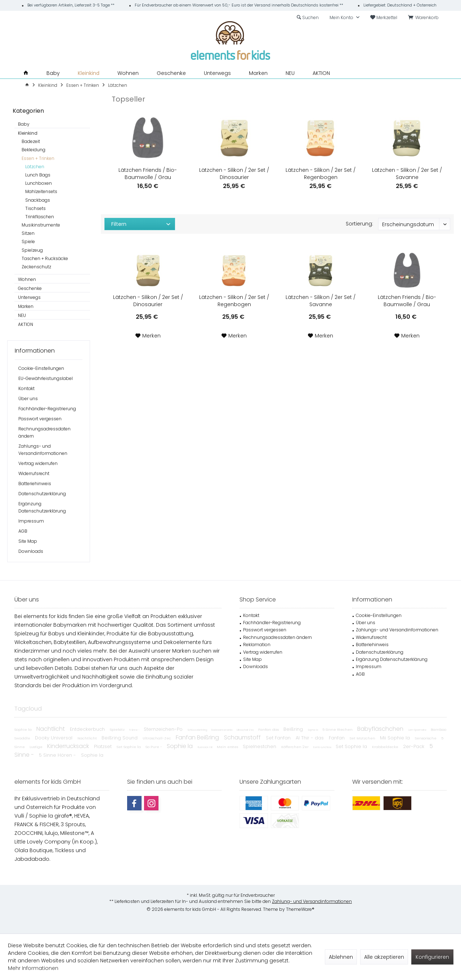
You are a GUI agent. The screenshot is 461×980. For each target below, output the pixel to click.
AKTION (26, 324)
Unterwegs (29, 297)
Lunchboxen (39, 183)
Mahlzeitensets (41, 191)
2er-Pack (414, 746)
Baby (24, 124)
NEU (22, 315)
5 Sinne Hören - (58, 755)
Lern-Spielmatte (418, 730)
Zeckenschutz (36, 267)
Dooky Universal (54, 738)
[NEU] (290, 73)
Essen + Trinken (38, 158)
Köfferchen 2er (296, 747)
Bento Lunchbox (323, 747)
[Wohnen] (128, 73)
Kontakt (26, 388)
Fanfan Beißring (198, 737)
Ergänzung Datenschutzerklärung (42, 507)
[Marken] (258, 73)
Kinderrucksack (69, 746)
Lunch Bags (38, 175)
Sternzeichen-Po (164, 729)
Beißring (294, 729)
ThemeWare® (300, 909)
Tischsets (35, 208)
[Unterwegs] (217, 73)
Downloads (31, 551)
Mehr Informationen (33, 968)
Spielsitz (118, 730)
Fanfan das (269, 730)
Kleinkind (28, 133)
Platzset (104, 746)
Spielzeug (32, 250)
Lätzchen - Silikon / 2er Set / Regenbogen (321, 174)
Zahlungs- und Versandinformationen (43, 450)
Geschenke (30, 288)
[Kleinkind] (89, 73)
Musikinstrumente (41, 225)
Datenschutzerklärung (42, 494)
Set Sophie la (129, 747)
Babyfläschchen (381, 729)
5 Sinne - (135, 730)
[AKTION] (321, 73)
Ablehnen (341, 957)
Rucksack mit (205, 747)
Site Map (28, 541)
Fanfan (337, 738)
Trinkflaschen (40, 217)
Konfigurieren (432, 957)
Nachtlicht (51, 729)
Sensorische (426, 738)
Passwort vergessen (40, 419)
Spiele (28, 241)
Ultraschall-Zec (246, 730)
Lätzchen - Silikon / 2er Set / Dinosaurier (234, 174)
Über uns (28, 399)
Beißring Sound (120, 738)
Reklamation (257, 645)
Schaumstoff (243, 737)
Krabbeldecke (386, 747)
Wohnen (27, 279)
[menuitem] (425, 18)
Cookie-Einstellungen (41, 368)
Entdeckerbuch (88, 729)
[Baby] (53, 73)
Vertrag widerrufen (38, 463)
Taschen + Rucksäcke (45, 258)
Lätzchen (35, 167)
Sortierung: (359, 224)
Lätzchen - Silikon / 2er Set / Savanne (407, 174)
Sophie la (24, 730)
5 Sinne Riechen (338, 730)
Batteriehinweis (35, 484)
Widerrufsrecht (34, 473)
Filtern (119, 224)
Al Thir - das (310, 738)
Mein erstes (228, 747)
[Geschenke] (171, 73)
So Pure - (154, 747)
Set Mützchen (363, 738)
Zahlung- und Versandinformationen (312, 901)
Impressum (31, 521)
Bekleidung (33, 150)
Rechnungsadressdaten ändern (44, 432)
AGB (23, 531)
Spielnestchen (260, 746)
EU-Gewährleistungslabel (46, 378)
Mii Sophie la (396, 738)
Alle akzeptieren (384, 957)
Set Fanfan (279, 738)
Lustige (37, 747)
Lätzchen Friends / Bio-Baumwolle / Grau (148, 174)
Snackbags (38, 200)
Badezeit (31, 141)
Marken (26, 306)
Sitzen (28, 233)
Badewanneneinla (222, 730)
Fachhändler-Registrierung (47, 409)
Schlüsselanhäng (198, 730)
